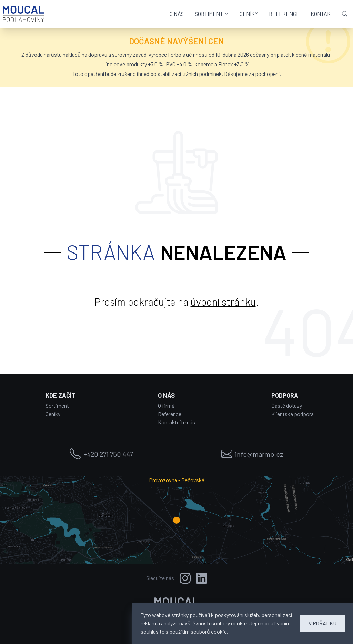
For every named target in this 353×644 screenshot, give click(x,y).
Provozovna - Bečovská (177, 480)
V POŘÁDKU (322, 623)
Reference (170, 414)
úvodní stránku (223, 301)
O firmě (166, 405)
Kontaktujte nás (176, 422)
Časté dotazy (287, 405)
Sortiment (57, 405)
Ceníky (53, 414)
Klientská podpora (293, 414)
